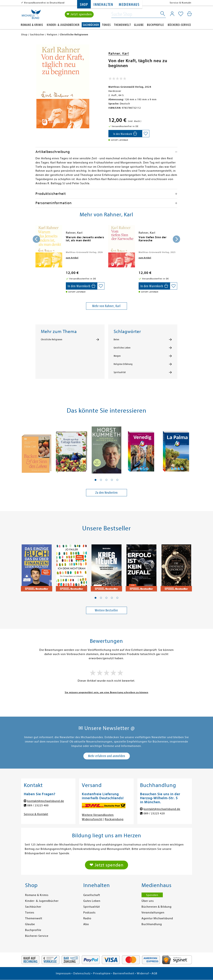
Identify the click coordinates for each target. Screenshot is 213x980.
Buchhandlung (152, 924)
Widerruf (143, 973)
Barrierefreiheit (124, 973)
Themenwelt (123, 25)
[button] (95, 480)
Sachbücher (91, 25)
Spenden (152, 895)
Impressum (63, 973)
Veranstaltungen (153, 913)
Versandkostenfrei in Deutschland (44, 3)
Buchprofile (155, 25)
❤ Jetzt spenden (79, 14)
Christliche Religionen (52, 340)
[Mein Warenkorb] (189, 14)
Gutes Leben (92, 901)
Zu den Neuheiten (106, 493)
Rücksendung (114, 819)
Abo (86, 924)
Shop (84, 5)
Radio (87, 918)
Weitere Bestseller (106, 610)
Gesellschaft (92, 895)
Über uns (148, 901)
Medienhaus (129, 5)
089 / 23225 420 (154, 813)
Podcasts (89, 913)
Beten (117, 340)
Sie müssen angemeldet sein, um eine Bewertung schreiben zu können (106, 692)
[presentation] (36, 239)
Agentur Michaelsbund (157, 918)
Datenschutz (82, 973)
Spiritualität (120, 372)
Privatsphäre (102, 973)
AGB (154, 973)
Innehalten (103, 5)
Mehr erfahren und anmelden (107, 756)
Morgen (117, 356)
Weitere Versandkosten (98, 815)
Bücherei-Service (179, 25)
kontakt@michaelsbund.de (46, 801)
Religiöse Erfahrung (123, 364)
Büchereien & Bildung (157, 907)
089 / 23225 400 (38, 805)
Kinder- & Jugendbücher (63, 25)
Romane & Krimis (32, 25)
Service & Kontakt (181, 3)
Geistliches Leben (122, 348)
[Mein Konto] (172, 14)
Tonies (106, 25)
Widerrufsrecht (92, 819)
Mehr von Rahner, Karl (106, 306)
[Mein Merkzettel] (181, 14)
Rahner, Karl (119, 53)
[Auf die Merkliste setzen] (146, 134)
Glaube (139, 25)
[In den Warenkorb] (125, 134)
